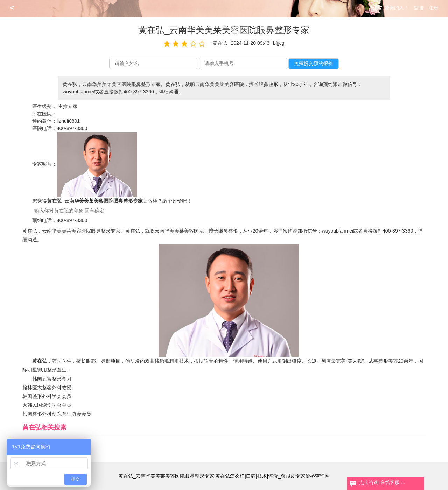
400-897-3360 (72, 128)
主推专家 (68, 106)
